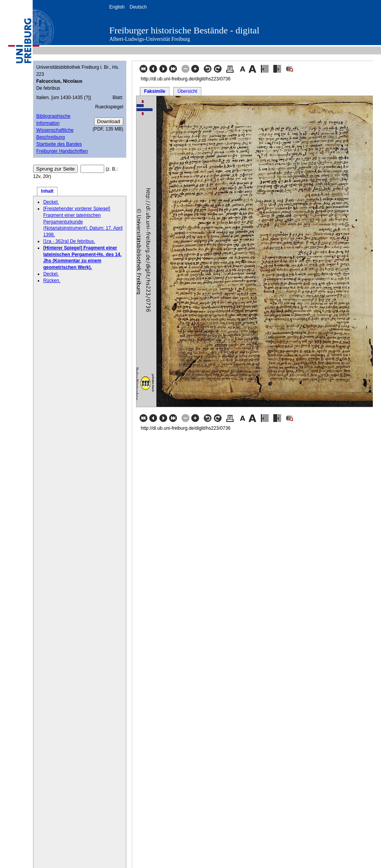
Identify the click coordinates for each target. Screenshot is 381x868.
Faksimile (155, 91)
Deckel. (51, 202)
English (117, 7)
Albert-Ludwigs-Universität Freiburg (150, 39)
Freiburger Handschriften (62, 151)
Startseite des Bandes (59, 144)
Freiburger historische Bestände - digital (184, 30)
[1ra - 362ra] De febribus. (69, 241)
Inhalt (47, 191)
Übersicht (187, 91)
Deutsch (138, 7)
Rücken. (52, 281)
